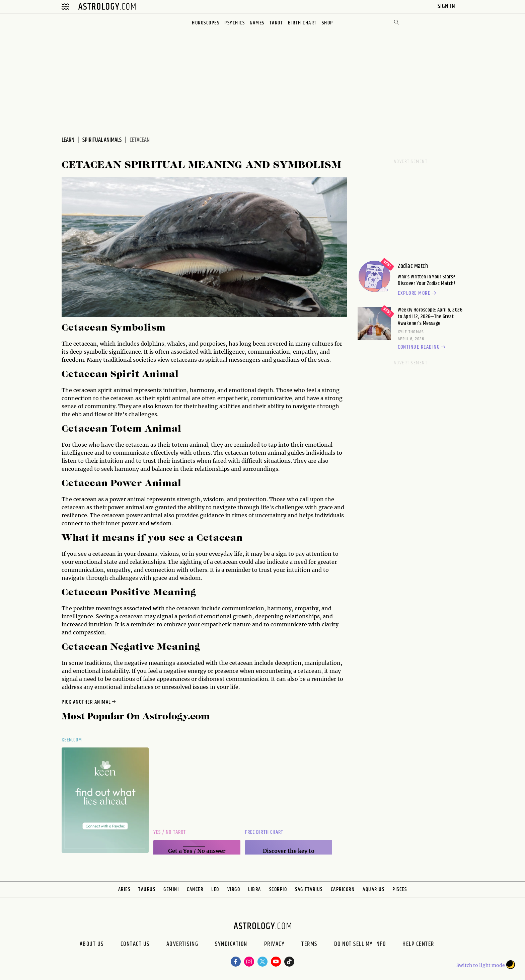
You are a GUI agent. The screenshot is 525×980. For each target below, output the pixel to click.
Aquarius (373, 889)
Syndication (231, 945)
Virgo (234, 889)
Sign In (447, 6)
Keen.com (72, 740)
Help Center (418, 945)
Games (257, 23)
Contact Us (135, 945)
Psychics (235, 23)
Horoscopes (206, 23)
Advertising (182, 945)
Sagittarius (309, 889)
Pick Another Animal (89, 702)
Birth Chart (302, 23)
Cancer (195, 889)
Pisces (400, 889)
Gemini (171, 889)
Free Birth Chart (264, 832)
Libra (255, 889)
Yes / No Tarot (170, 832)
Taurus (147, 889)
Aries (124, 889)
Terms (309, 945)
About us (92, 945)
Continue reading (423, 347)
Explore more (418, 293)
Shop (327, 23)
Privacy (275, 945)
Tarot (276, 23)
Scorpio (278, 889)
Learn (68, 140)
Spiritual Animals (102, 140)
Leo (215, 889)
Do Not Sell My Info (360, 945)
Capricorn (343, 889)
